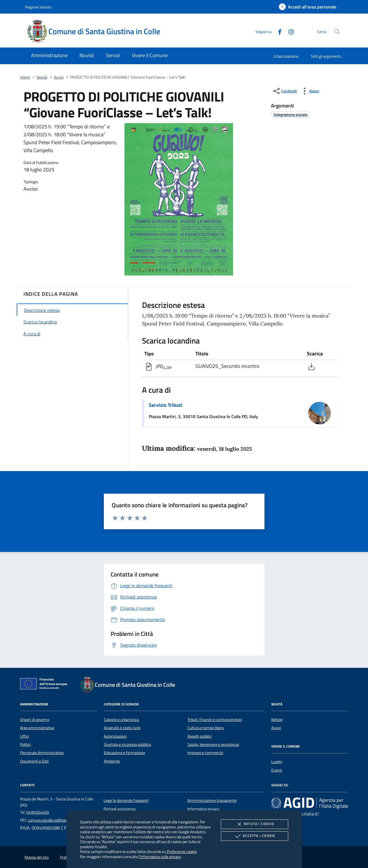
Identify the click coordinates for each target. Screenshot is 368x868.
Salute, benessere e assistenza (213, 744)
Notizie (277, 720)
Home (25, 77)
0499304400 (38, 812)
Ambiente (112, 761)
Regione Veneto (38, 7)
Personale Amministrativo (42, 753)
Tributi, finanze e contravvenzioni (215, 720)
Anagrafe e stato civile (122, 728)
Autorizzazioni (115, 736)
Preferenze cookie (182, 851)
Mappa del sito (37, 857)
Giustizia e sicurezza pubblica (127, 744)
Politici (25, 744)
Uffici (24, 736)
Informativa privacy (203, 809)
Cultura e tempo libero (206, 728)
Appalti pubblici (200, 736)
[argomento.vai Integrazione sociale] (290, 114)
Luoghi (277, 762)
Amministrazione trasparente (212, 800)
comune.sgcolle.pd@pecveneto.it (55, 820)
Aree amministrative (37, 728)
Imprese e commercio (205, 753)
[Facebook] (277, 31)
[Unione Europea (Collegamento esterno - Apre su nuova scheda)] (45, 685)
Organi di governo (35, 720)
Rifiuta (255, 824)
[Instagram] (289, 31)
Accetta (254, 836)
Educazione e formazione (124, 753)
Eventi (277, 770)
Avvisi (59, 77)
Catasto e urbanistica (121, 720)
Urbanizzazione (286, 56)
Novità (42, 77)
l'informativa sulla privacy (160, 857)
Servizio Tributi (166, 405)
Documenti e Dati (34, 761)
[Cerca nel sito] (337, 32)
